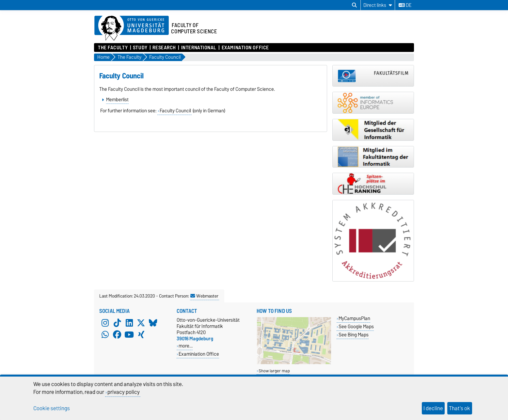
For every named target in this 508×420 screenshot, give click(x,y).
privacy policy (124, 392)
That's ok (460, 408)
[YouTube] (129, 334)
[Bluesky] (153, 323)
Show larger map (274, 371)
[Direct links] (378, 5)
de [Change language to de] (405, 5)
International (199, 48)
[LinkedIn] (129, 323)
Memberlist (117, 100)
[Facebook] (117, 334)
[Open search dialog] (354, 5)
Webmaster (204, 296)
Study (140, 48)
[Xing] (141, 334)
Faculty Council (175, 111)
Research (164, 48)
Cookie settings (52, 408)
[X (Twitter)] (141, 323)
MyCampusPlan (354, 318)
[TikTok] (117, 323)
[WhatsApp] (105, 334)
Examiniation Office (199, 354)
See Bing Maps (354, 335)
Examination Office (245, 48)
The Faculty (113, 48)
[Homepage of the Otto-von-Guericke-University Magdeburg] (132, 28)
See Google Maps (356, 326)
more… (186, 346)
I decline (433, 408)
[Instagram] (105, 323)
